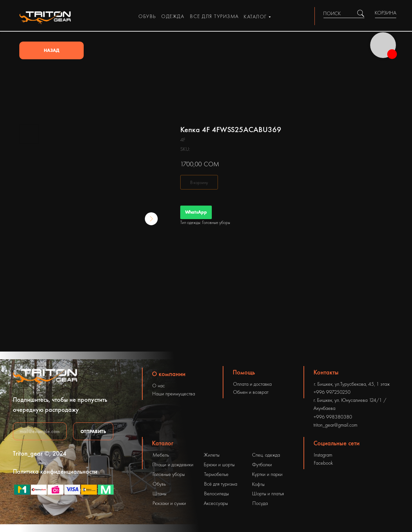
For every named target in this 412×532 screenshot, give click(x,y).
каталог (255, 17)
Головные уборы (169, 474)
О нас (159, 386)
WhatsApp (196, 212)
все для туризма (214, 16)
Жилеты (212, 455)
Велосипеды (216, 493)
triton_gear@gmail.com (335, 425)
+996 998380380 (333, 417)
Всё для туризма (221, 484)
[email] (40, 431)
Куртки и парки (267, 474)
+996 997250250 (332, 392)
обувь (147, 16)
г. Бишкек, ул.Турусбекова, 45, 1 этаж (352, 384)
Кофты (258, 484)
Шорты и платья (268, 493)
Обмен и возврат (251, 392)
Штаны (159, 493)
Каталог (163, 443)
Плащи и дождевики (173, 464)
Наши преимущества (174, 394)
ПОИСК (332, 13)
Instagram (323, 455)
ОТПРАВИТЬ (93, 431)
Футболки (262, 464)
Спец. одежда (266, 455)
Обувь (159, 484)
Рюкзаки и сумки (169, 503)
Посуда (260, 503)
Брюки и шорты (219, 464)
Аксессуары (216, 503)
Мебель (161, 455)
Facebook (323, 463)
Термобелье (216, 474)
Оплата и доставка (252, 384)
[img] (361, 13)
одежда (173, 16)
